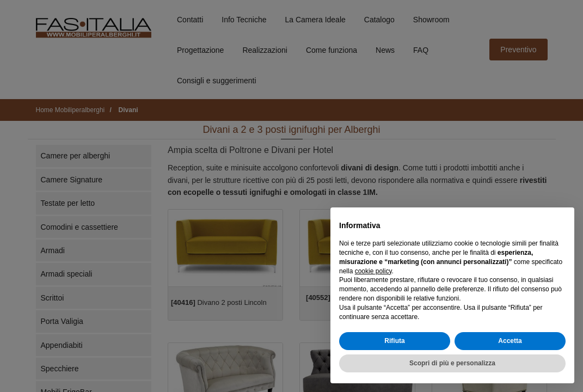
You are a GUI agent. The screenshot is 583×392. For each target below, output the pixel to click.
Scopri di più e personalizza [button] (452, 363)
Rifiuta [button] (394, 341)
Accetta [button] (510, 341)
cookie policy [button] (373, 271)
